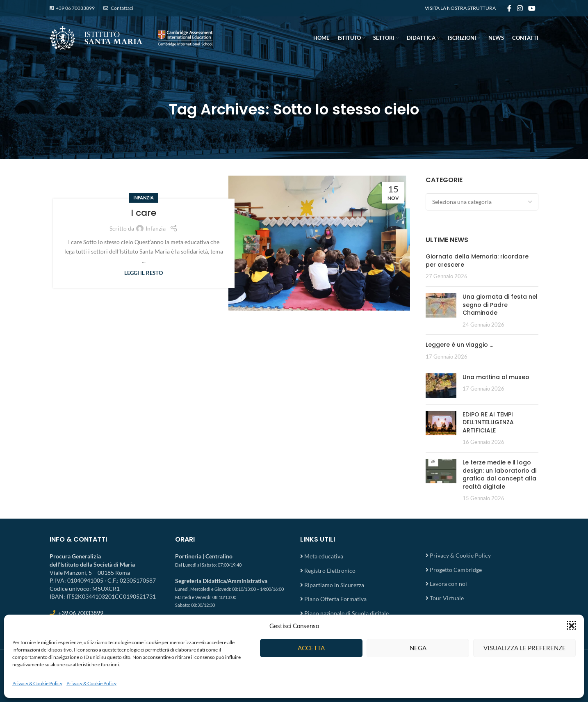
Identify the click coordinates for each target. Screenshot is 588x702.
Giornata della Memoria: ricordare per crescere (477, 261)
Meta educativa (324, 556)
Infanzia (144, 198)
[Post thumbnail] (441, 311)
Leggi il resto (144, 273)
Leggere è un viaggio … (459, 345)
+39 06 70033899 (75, 8)
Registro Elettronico (330, 571)
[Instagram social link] (520, 8)
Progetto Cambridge (456, 570)
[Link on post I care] (319, 243)
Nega (418, 648)
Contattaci (122, 8)
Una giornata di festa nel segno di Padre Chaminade (500, 305)
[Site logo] (132, 37)
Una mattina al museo (496, 377)
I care (144, 213)
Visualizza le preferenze (525, 648)
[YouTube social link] (532, 8)
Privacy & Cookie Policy (37, 683)
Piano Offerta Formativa (335, 599)
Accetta (311, 648)
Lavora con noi (448, 584)
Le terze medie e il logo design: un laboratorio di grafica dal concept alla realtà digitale (499, 474)
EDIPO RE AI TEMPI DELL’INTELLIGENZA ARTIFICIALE (488, 422)
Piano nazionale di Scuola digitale (346, 613)
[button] (572, 626)
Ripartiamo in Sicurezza (334, 585)
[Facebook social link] (509, 8)
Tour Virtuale (447, 598)
